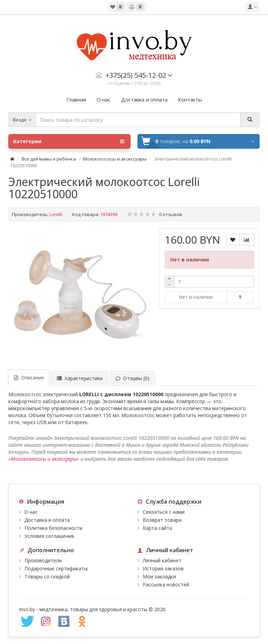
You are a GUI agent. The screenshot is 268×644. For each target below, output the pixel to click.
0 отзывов (171, 214)
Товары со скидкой (47, 576)
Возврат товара (162, 520)
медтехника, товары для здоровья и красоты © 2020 (102, 609)
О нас (31, 512)
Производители (43, 560)
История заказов (163, 568)
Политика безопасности (53, 528)
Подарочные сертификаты (56, 568)
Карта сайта (157, 528)
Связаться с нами (164, 512)
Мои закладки (159, 576)
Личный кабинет (162, 560)
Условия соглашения (49, 536)
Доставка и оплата (47, 520)
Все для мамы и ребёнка (49, 159)
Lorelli (56, 214)
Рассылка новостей (166, 584)
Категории (69, 141)
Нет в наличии (196, 297)
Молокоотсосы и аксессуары (115, 159)
